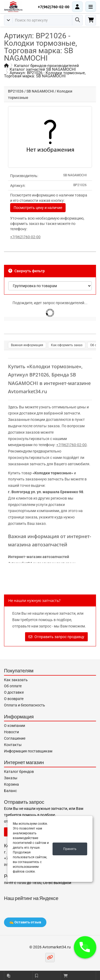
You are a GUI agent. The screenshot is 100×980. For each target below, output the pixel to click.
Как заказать (16, 680)
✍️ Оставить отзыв (25, 922)
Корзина (11, 784)
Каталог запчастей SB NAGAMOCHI (43, 69)
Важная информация (27, 345)
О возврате (14, 699)
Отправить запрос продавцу (56, 637)
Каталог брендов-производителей (47, 66)
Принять (70, 849)
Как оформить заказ (67, 345)
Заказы (11, 778)
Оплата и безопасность (25, 705)
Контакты (13, 745)
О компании (15, 726)
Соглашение (15, 738)
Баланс (10, 791)
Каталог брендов (19, 772)
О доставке (14, 692)
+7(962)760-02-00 (54, 7)
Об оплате (13, 686)
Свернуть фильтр (27, 271)
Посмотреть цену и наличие (38, 208)
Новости (11, 732)
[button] (85, 947)
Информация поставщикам (28, 751)
